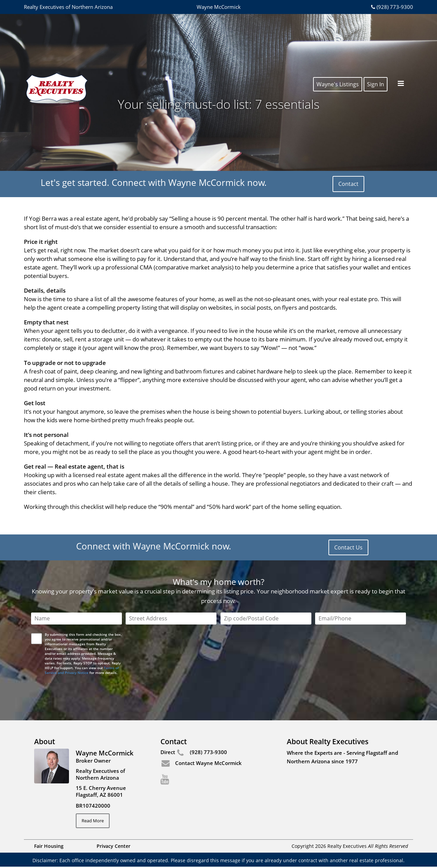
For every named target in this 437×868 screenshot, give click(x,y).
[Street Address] (171, 619)
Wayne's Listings (338, 28)
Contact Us (348, 547)
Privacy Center (114, 847)
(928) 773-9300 (392, 7)
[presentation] (84, 690)
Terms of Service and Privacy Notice (82, 670)
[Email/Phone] (361, 619)
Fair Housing (49, 847)
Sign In (376, 28)
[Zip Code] (266, 619)
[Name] (76, 619)
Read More (96, 821)
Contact (348, 184)
